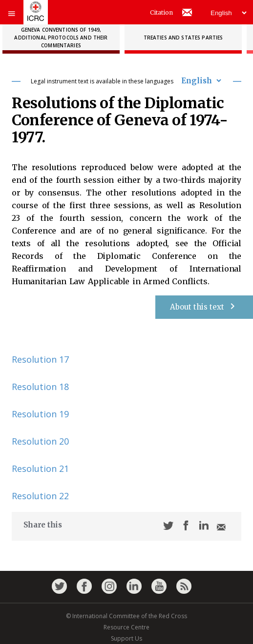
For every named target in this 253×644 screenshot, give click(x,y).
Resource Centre (126, 627)
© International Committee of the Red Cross (126, 616)
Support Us (126, 638)
